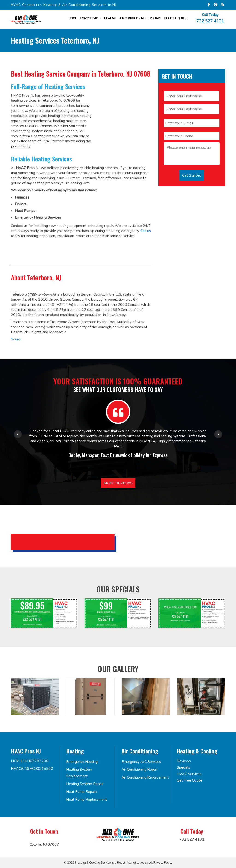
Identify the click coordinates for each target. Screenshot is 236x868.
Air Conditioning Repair (140, 770)
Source (16, 339)
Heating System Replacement (79, 773)
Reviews (184, 761)
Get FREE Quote (176, 18)
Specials (155, 18)
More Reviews (118, 483)
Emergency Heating (82, 762)
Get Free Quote (189, 780)
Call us (146, 231)
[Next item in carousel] (218, 434)
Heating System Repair (85, 784)
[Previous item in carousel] (18, 434)
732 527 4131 (210, 21)
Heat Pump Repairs (82, 792)
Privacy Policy (163, 863)
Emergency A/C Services (141, 762)
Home (73, 18)
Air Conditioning (132, 18)
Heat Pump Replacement (87, 800)
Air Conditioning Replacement (145, 777)
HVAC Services (90, 18)
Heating (110, 18)
